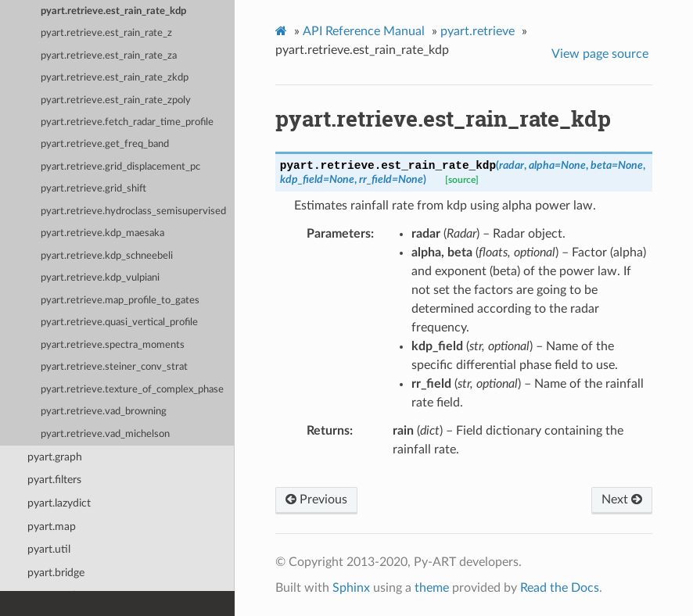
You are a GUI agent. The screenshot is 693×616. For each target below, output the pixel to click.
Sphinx (351, 588)
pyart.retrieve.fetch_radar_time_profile (127, 122)
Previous (316, 500)
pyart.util (49, 549)
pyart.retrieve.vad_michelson (105, 434)
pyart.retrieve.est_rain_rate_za (109, 56)
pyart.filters (54, 480)
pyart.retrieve (478, 31)
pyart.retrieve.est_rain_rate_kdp (113, 11)
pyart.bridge (56, 573)
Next (622, 500)
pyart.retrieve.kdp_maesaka (102, 233)
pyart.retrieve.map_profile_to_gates (120, 301)
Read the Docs (560, 588)
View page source (600, 54)
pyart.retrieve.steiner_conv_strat (114, 367)
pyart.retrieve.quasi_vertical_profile (119, 322)
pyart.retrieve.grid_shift (93, 189)
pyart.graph (55, 457)
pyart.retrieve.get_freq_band (105, 144)
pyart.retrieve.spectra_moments (113, 345)
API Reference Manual (364, 31)
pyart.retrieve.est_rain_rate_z (106, 33)
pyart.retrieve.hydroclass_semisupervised (133, 211)
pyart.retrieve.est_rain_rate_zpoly (116, 100)
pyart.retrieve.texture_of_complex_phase (132, 390)
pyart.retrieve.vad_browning (104, 412)
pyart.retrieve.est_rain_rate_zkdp (115, 78)
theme (432, 588)
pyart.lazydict (59, 503)
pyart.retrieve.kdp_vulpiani (100, 278)
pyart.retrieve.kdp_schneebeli (107, 256)
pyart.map (52, 526)
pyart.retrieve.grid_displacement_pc (120, 167)
